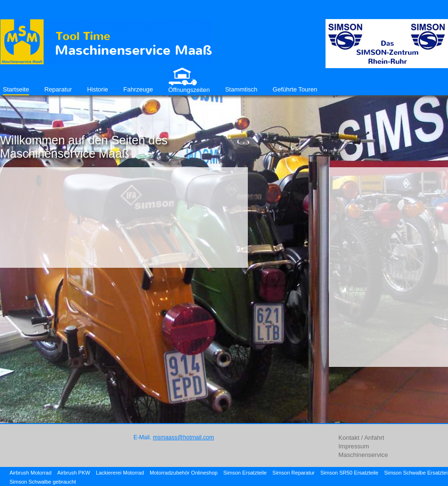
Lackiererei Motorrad (120, 473)
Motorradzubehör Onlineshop (183, 473)
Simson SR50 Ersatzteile (349, 473)
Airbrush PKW (74, 473)
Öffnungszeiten (189, 90)
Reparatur (58, 89)
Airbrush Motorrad (31, 473)
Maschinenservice (363, 455)
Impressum (354, 446)
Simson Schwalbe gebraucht (43, 482)
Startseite (16, 89)
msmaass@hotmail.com (183, 437)
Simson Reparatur (294, 473)
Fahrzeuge (138, 89)
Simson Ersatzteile (245, 473)
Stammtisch (241, 89)
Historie (98, 89)
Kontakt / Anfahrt (361, 438)
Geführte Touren (295, 89)
